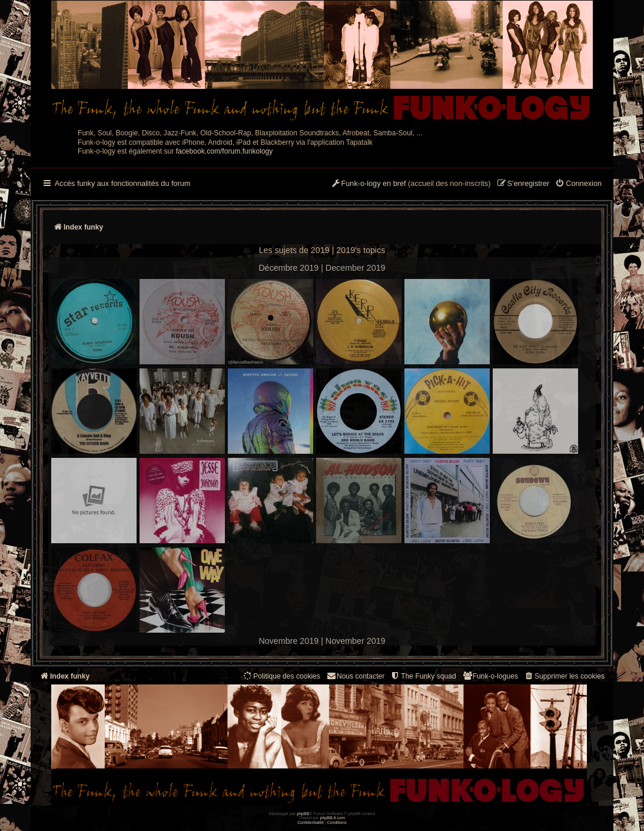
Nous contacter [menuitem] (355, 676)
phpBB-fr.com (333, 818)
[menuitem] (578, 184)
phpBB (303, 814)
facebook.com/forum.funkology (225, 151)
